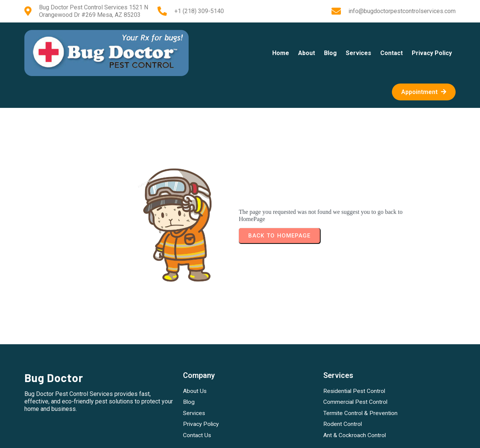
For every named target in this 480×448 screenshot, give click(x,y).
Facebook (189, 437)
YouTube (291, 437)
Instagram (217, 437)
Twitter (242, 437)
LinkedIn (266, 437)
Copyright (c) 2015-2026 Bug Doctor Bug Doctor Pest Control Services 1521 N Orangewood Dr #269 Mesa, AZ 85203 (240, 395)
